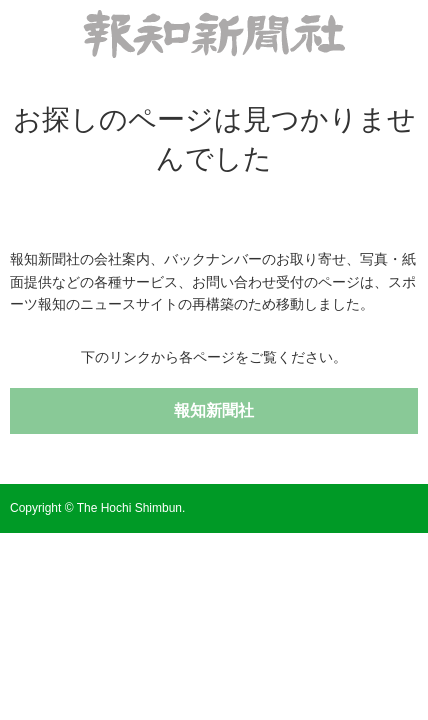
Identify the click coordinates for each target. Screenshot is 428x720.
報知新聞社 (214, 410)
